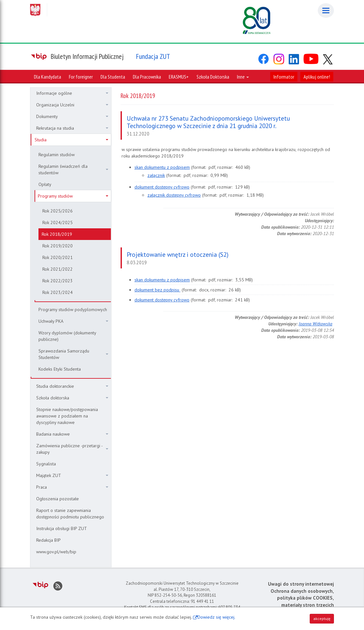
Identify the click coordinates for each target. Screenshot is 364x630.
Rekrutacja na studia (72, 128)
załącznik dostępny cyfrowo (174, 195)
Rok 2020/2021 (58, 257)
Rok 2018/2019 (57, 234)
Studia (71, 140)
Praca (72, 487)
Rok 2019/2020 (58, 246)
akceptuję (322, 619)
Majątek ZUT (72, 475)
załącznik (156, 175)
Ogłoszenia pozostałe (58, 499)
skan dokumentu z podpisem (162, 167)
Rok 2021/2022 (58, 269)
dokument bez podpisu (157, 290)
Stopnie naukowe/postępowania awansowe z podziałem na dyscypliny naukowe (67, 416)
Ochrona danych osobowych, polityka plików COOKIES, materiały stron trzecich (302, 598)
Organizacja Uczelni (72, 105)
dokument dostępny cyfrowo (162, 187)
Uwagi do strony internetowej (301, 584)
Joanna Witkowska (316, 324)
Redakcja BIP (48, 540)
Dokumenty (72, 116)
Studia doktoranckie (72, 386)
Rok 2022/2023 (58, 281)
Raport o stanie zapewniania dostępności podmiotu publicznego (70, 514)
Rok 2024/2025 (58, 223)
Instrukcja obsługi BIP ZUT (62, 528)
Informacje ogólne (72, 93)
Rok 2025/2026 (58, 211)
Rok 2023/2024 (58, 292)
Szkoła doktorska (72, 398)
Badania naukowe (72, 434)
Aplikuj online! (317, 77)
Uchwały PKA (73, 321)
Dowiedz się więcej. (216, 617)
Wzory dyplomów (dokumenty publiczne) (67, 336)
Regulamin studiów (57, 155)
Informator (284, 77)
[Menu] (326, 11)
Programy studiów (73, 196)
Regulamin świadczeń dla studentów (73, 169)
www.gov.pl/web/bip (56, 552)
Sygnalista (46, 464)
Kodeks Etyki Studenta (60, 369)
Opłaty (45, 184)
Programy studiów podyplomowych (73, 310)
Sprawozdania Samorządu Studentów (73, 354)
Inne (243, 77)
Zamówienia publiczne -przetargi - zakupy (72, 449)
